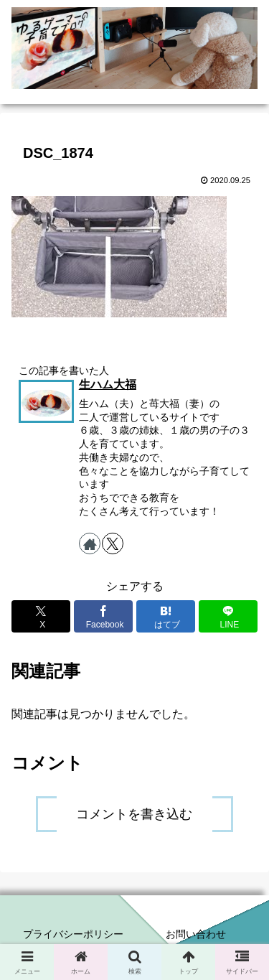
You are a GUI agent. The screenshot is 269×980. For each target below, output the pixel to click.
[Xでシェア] (41, 616)
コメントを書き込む (134, 814)
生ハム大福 (108, 384)
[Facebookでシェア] (103, 616)
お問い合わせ (196, 934)
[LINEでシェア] (228, 616)
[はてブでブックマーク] (166, 616)
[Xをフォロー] (113, 543)
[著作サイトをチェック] (90, 543)
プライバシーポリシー (73, 934)
